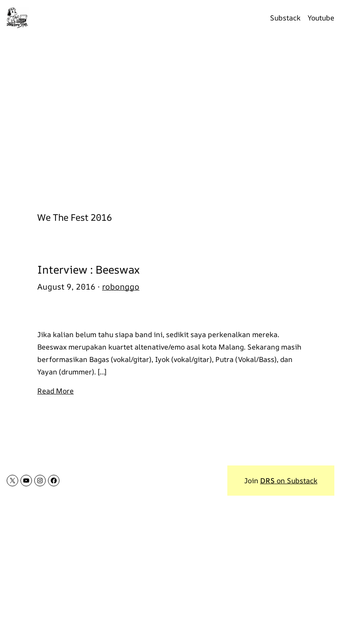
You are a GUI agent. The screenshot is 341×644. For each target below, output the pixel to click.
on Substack (289, 481)
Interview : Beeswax (89, 269)
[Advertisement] (170, 119)
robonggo (121, 286)
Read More (56, 391)
